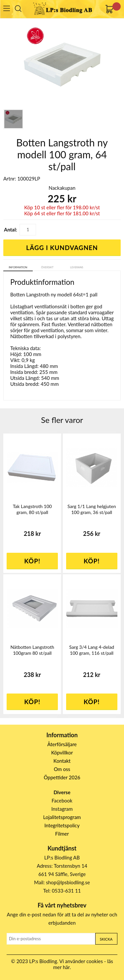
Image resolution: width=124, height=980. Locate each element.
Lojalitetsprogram (62, 817)
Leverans (77, 267)
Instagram (62, 809)
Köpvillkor (62, 752)
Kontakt (62, 761)
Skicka (106, 939)
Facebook (62, 800)
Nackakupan (62, 188)
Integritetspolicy (62, 825)
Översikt (47, 267)
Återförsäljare (62, 744)
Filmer (62, 834)
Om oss (62, 769)
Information (18, 267)
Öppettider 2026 (62, 777)
